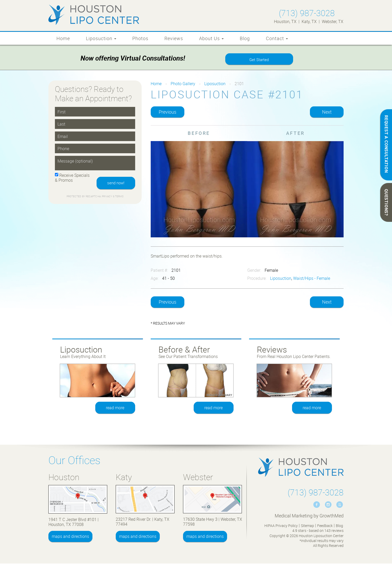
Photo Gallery (183, 84)
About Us (211, 38)
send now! (115, 184)
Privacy (107, 197)
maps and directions (70, 537)
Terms (119, 197)
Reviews (174, 38)
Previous (168, 112)
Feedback (325, 526)
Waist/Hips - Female (312, 279)
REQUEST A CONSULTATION (386, 144)
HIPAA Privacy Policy (281, 526)
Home (63, 38)
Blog (245, 38)
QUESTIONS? (386, 202)
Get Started (259, 60)
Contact (277, 38)
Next (327, 112)
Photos (140, 38)
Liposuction (101, 38)
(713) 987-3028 (307, 13)
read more (115, 408)
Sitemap (307, 526)
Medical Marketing (294, 516)
